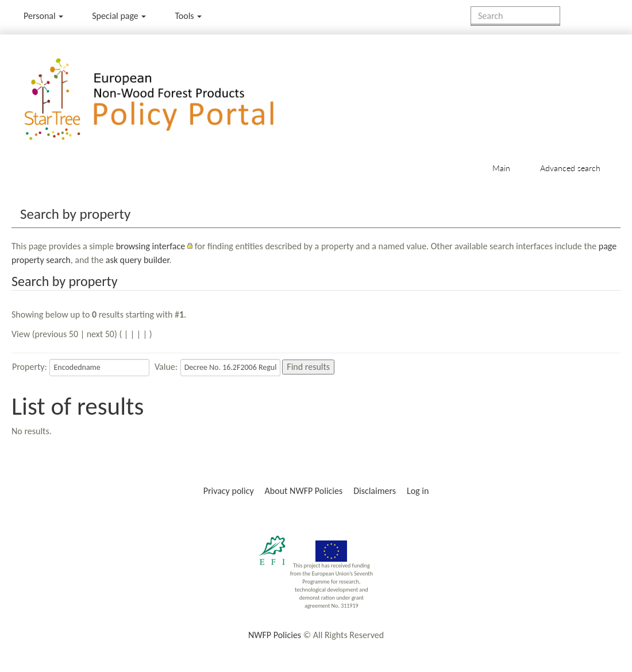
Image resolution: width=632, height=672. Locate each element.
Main (501, 168)
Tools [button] (188, 16)
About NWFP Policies (304, 491)
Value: (166, 367)
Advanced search (570, 168)
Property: (30, 367)
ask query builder (138, 260)
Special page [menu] (119, 16)
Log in (418, 491)
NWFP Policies (275, 635)
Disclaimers (375, 491)
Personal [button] (43, 16)
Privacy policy (229, 491)
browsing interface (151, 246)
